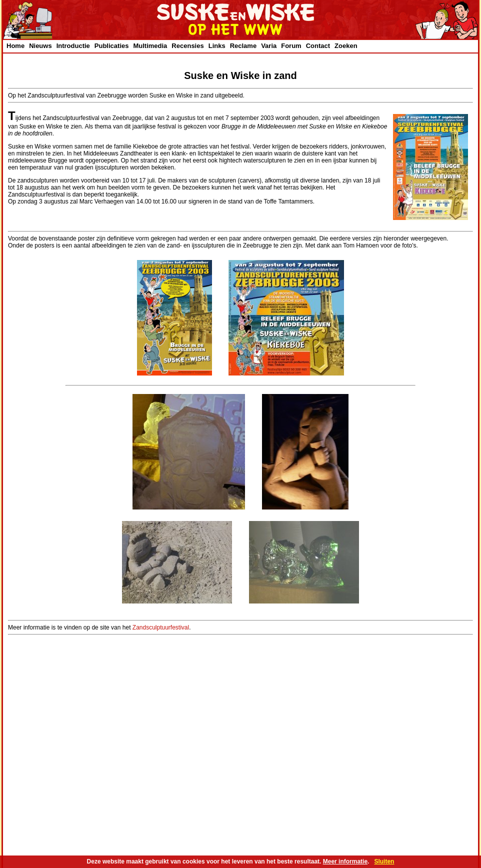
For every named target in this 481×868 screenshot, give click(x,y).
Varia (269, 46)
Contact (318, 46)
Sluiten (384, 861)
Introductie (73, 46)
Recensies (187, 46)
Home (15, 46)
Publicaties (112, 46)
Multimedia (150, 46)
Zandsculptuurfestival (161, 627)
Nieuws (40, 46)
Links (217, 46)
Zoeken (346, 46)
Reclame (243, 46)
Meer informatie (345, 861)
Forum (291, 46)
